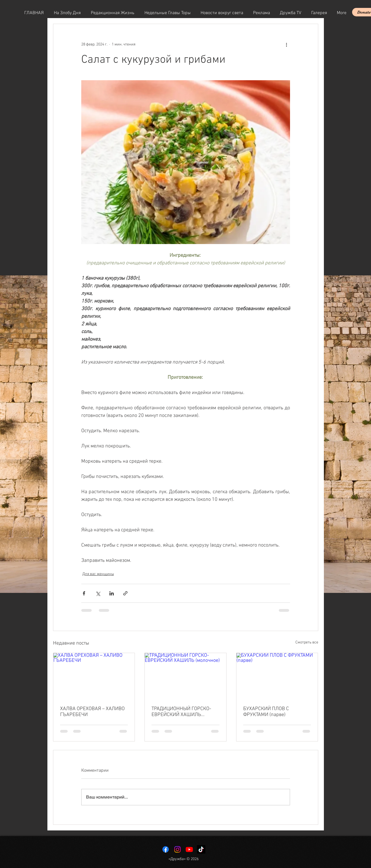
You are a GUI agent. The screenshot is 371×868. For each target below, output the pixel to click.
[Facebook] (166, 849)
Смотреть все (307, 642)
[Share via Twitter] (98, 593)
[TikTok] (201, 849)
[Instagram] (177, 849)
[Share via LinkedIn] (112, 593)
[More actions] (287, 44)
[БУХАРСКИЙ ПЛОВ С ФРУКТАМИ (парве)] (277, 676)
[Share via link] (125, 593)
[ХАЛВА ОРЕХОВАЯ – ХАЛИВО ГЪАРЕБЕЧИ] (94, 676)
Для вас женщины (98, 574)
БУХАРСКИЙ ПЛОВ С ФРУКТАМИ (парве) (266, 712)
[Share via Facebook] (84, 593)
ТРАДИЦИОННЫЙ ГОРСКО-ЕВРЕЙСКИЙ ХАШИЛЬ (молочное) (181, 712)
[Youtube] (189, 849)
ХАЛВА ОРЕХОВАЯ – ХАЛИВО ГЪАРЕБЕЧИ (92, 712)
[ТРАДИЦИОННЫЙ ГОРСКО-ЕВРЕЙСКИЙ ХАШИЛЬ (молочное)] (185, 676)
